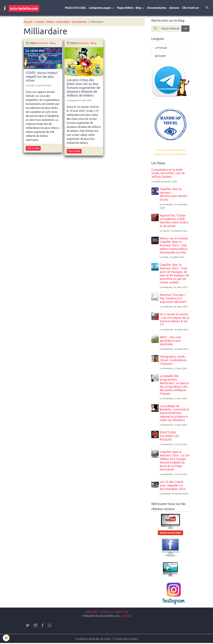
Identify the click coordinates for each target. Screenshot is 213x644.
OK (185, 29)
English (161, 56)
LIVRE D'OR (123, 612)
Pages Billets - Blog (130, 8)
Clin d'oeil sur (190, 8)
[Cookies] (6, 638)
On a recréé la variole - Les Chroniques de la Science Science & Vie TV (175, 320)
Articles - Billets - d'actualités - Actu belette (61, 22)
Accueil (28, 22)
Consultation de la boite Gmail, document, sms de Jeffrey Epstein (168, 174)
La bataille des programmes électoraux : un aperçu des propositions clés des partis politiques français (175, 386)
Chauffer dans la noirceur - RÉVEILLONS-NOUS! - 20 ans (175, 195)
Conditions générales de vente (93, 639)
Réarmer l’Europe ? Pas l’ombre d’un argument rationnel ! (174, 299)
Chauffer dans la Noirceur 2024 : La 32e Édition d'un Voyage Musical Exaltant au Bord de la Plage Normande (175, 461)
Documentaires (157, 8)
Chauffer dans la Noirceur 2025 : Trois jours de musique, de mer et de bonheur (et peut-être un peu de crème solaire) (175, 274)
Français (161, 48)
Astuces (174, 8)
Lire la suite (33, 148)
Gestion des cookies (126, 639)
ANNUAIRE (90, 612)
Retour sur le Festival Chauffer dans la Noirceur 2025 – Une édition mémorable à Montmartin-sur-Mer (174, 246)
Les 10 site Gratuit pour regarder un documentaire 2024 (173, 486)
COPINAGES (106, 612)
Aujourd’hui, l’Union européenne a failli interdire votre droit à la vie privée (174, 221)
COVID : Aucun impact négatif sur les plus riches (42, 77)
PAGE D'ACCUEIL (76, 8)
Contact (126, 616)
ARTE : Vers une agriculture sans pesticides (171, 341)
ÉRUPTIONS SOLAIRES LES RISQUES (170, 437)
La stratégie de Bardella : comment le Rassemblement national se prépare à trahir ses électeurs (175, 414)
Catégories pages (100, 8)
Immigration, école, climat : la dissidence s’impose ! (174, 361)
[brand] (21, 8)
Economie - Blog (46, 43)
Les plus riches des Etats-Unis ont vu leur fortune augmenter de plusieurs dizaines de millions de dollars (83, 88)
